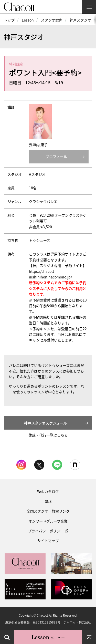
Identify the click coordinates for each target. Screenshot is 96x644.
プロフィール (56, 157)
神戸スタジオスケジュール (45, 423)
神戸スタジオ (80, 20)
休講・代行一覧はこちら (48, 435)
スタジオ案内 (52, 20)
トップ (9, 20)
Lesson (28, 20)
